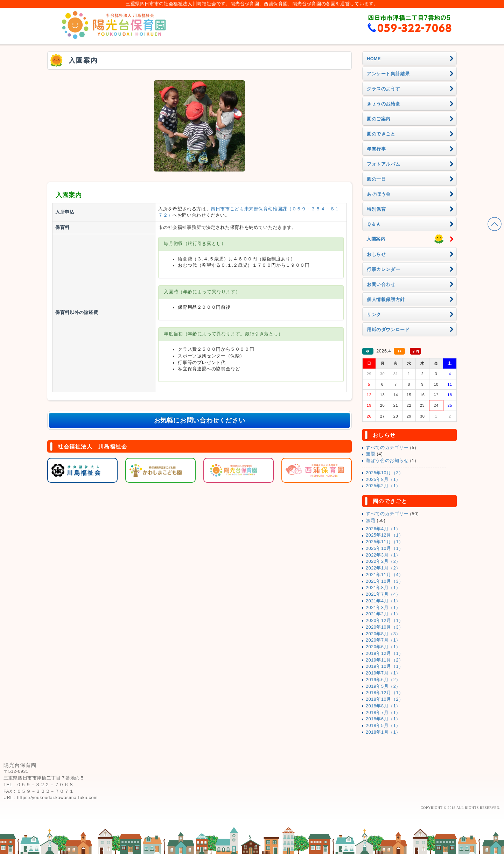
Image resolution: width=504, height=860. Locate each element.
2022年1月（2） (383, 568)
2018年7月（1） (383, 713)
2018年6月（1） (383, 719)
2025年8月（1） (383, 480)
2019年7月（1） (383, 673)
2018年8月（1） (383, 706)
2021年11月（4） (385, 575)
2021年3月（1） (383, 608)
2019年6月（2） (383, 680)
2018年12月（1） (385, 693)
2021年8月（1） (383, 588)
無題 (370, 454)
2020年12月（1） (385, 621)
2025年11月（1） (385, 542)
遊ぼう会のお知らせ (387, 461)
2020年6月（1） (383, 647)
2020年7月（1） (383, 640)
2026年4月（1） (383, 529)
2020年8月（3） (383, 634)
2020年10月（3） (385, 627)
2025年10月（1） (385, 548)
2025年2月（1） (383, 486)
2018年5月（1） (383, 726)
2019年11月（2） (385, 660)
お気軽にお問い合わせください (200, 420)
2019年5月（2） (383, 686)
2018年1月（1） (383, 732)
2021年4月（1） (383, 601)
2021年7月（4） (383, 594)
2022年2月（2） (383, 561)
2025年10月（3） (385, 473)
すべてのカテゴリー (387, 448)
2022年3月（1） (383, 555)
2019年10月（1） (385, 666)
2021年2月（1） (383, 614)
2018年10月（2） (385, 699)
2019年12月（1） (385, 653)
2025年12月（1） (385, 535)
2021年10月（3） (385, 581)
